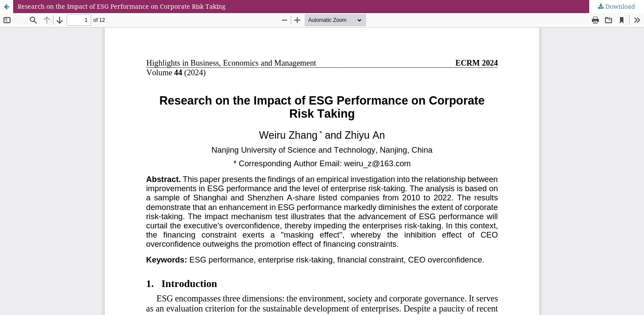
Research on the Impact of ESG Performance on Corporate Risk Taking (122, 6)
